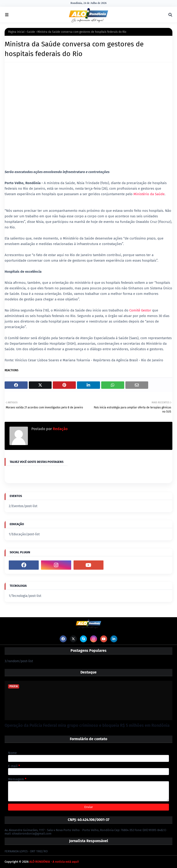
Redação (60, 429)
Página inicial (16, 32)
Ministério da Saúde (149, 194)
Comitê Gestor (141, 310)
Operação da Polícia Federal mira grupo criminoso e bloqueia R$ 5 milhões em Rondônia (87, 725)
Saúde (31, 32)
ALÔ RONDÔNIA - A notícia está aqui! (54, 862)
